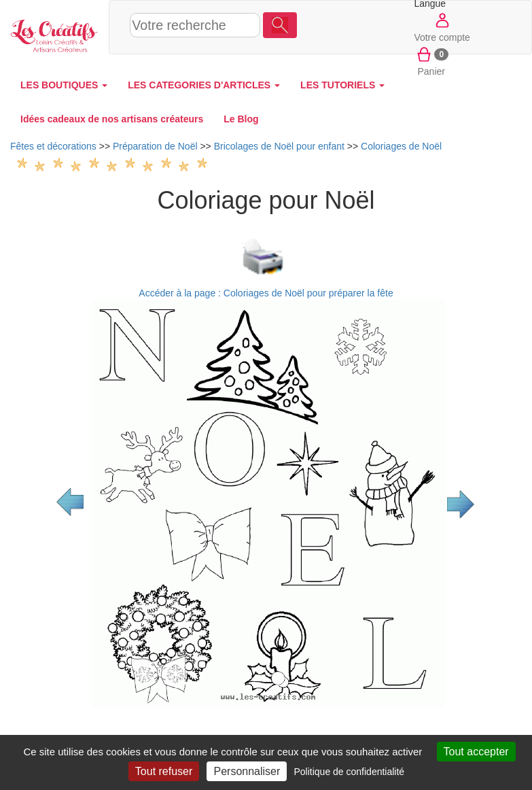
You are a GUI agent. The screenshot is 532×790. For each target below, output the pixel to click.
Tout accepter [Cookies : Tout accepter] (476, 752)
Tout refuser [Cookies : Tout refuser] (164, 771)
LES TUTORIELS (342, 85)
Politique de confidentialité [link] (349, 772)
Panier (431, 61)
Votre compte (442, 27)
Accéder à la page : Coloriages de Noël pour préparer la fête (266, 293)
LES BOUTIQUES (64, 85)
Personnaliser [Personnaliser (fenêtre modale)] (247, 771)
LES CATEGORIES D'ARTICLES (204, 85)
